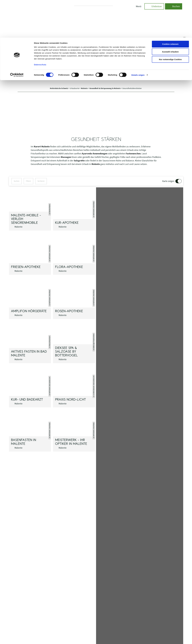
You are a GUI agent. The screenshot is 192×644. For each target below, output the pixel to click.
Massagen (66, 157)
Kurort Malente (42, 146)
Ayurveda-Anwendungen (95, 153)
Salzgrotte (79, 161)
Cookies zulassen (170, 6)
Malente (85, 88)
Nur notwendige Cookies (170, 22)
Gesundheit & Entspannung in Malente (105, 88)
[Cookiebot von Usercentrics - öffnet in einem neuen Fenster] (17, 37)
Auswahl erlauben (170, 14)
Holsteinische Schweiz (59, 88)
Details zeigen (138, 37)
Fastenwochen (133, 153)
